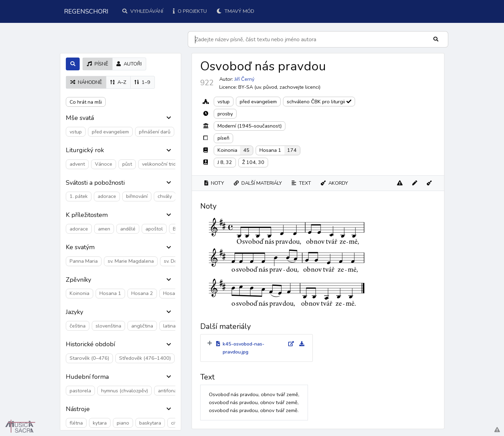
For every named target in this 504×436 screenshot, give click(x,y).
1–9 (142, 82)
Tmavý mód (235, 11)
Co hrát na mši (86, 102)
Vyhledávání (143, 11)
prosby (225, 114)
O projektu (190, 11)
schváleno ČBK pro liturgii (319, 102)
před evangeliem (258, 102)
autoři (129, 64)
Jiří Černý (244, 79)
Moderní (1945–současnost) (250, 126)
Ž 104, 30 (253, 162)
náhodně (86, 82)
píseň (223, 138)
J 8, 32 (225, 162)
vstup (224, 102)
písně (98, 64)
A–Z (118, 82)
